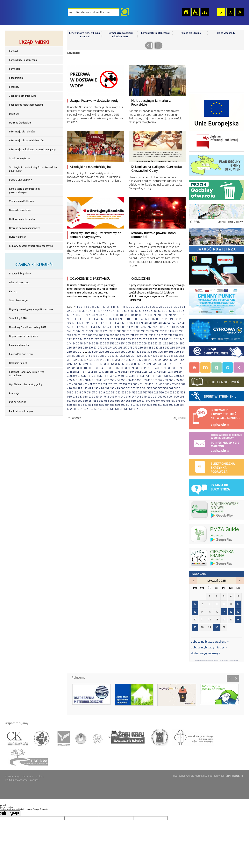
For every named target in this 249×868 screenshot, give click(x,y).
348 (144, 360)
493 (85, 388)
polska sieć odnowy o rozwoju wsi (26, 759)
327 (150, 356)
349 (150, 360)
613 (126, 409)
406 (102, 372)
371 (149, 364)
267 (75, 348)
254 (123, 344)
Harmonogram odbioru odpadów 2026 (120, 35)
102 (86, 319)
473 (100, 384)
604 (80, 409)
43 (99, 311)
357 (75, 364)
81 (121, 315)
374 (164, 364)
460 (150, 380)
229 (107, 339)
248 (91, 344)
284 (162, 348)
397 (170, 368)
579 (183, 401)
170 (169, 327)
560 (85, 401)
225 (86, 339)
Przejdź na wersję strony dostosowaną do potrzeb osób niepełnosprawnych (195, 12)
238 (155, 339)
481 (140, 384)
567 (123, 401)
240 (166, 339)
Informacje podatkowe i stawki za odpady (32, 150)
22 (138, 307)
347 (139, 360)
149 (69, 327)
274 (110, 348)
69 (80, 315)
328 (155, 356)
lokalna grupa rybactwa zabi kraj (125, 737)
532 (172, 393)
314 (83, 356)
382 (90, 368)
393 (149, 368)
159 (117, 327)
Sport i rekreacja (18, 300)
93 (167, 315)
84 (133, 315)
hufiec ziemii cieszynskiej (192, 737)
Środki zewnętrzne (20, 159)
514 (79, 393)
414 (142, 372)
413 (137, 372)
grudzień (193, 581)
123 (180, 319)
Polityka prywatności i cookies (22, 780)
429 (102, 376)
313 (78, 356)
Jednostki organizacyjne (23, 96)
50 (126, 311)
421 (176, 372)
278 (130, 348)
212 (137, 335)
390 (133, 368)
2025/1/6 (197, 660)
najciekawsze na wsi (217, 509)
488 (178, 384)
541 (101, 397)
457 (134, 380)
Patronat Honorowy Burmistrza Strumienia (27, 374)
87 (144, 315)
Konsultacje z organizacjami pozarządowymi (25, 191)
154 (93, 327)
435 (134, 376)
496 (102, 388)
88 (148, 315)
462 (160, 380)
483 (151, 384)
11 (101, 307)
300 (128, 352)
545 (123, 397)
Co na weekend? (226, 33)
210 (128, 335)
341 (107, 360)
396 (165, 368)
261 (160, 344)
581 (75, 405)
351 (160, 360)
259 (150, 344)
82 (125, 315)
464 (171, 380)
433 (123, 376)
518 (98, 393)
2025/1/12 (202, 660)
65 (182, 311)
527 (145, 393)
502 (133, 388)
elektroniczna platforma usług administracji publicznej (217, 467)
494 (91, 388)
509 (171, 388)
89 (152, 315)
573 (153, 401)
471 (90, 384)
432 (117, 376)
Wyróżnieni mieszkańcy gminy (26, 385)
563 (101, 401)
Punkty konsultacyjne (21, 411)
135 (122, 323)
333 (181, 356)
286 (173, 348)
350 (155, 360)
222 (69, 339)
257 (139, 344)
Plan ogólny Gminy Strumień (217, 165)
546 (128, 397)
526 (140, 393)
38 (80, 311)
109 (120, 319)
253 (117, 344)
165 (145, 327)
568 (128, 401)
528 (151, 393)
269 (85, 348)
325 (139, 356)
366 (123, 364)
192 (152, 331)
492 (80, 388)
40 (88, 311)
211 (132, 335)
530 (161, 393)
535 (69, 397)
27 (157, 307)
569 (133, 401)
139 (141, 323)
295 (102, 352)
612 (121, 409)
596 (155, 405)
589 (117, 405)
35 (69, 311)
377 (179, 364)
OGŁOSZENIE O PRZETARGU (90, 279)
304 (150, 352)
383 (95, 368)
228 (102, 339)
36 (73, 311)
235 (139, 339)
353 (171, 360)
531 (167, 393)
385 (106, 368)
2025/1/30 (236, 660)
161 (126, 327)
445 (69, 380)
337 (86, 360)
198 (181, 331)
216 (156, 335)
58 (156, 311)
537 (80, 397)
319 (107, 356)
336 (80, 360)
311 (69, 356)
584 (91, 405)
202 (85, 335)
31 (172, 307)
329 (160, 356)
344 (123, 360)
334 (69, 360)
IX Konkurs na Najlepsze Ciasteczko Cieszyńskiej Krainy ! (157, 169)
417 (156, 372)
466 (182, 380)
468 (75, 384)
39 (84, 311)
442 (171, 376)
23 (142, 307)
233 (128, 339)
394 (154, 368)
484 (156, 384)
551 (155, 397)
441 (166, 376)
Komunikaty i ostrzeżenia (23, 60)
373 (159, 364)
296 (107, 352)
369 (139, 364)
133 (112, 323)
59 (160, 311)
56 (148, 311)
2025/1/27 (231, 660)
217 (161, 335)
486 (167, 384)
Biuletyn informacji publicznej (217, 141)
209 (122, 335)
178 (86, 331)
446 (75, 380)
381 (85, 368)
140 (146, 323)
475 (110, 384)
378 (69, 368)
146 (174, 323)
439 (155, 376)
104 (96, 319)
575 (163, 401)
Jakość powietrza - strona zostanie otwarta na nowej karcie (217, 239)
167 (155, 327)
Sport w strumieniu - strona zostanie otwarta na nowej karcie (217, 396)
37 (76, 311)
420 (171, 372)
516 (89, 393)
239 (161, 339)
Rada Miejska (16, 78)
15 (114, 307)
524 (129, 393)
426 (86, 376)
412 (132, 372)
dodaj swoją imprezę (206, 653)
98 (69, 319)
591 (128, 405)
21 (134, 307)
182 (105, 331)
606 (91, 409)
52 (133, 311)
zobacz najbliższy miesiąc (209, 648)
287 (178, 348)
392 (143, 368)
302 (139, 352)
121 (171, 319)
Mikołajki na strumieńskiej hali (91, 167)
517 (93, 393)
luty (240, 581)
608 (102, 409)
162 (131, 327)
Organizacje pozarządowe (24, 336)
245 (75, 344)
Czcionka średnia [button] (230, 12)
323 (128, 356)
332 (176, 356)
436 (139, 376)
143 (160, 323)
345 (128, 360)
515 (84, 393)
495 (96, 388)
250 (102, 344)
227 (96, 339)
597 (160, 405)
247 (86, 344)
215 (151, 335)
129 (93, 323)
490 (69, 388)
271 (95, 348)
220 (175, 335)
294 (96, 352)
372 (154, 364)
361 (96, 364)
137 (131, 323)
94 (171, 315)
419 (165, 372)
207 (112, 335)
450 (96, 380)
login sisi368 (246, 2)
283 (156, 348)
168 (160, 327)
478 (125, 384)
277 (125, 348)
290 (75, 352)
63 (175, 311)
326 (144, 356)
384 (101, 368)
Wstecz (76, 418)
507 (160, 388)
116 (149, 319)
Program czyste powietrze (217, 300)
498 (112, 388)
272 (100, 348)
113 (137, 319)
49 (122, 311)
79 (114, 315)
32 (176, 307)
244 (69, 344)
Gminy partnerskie (19, 345)
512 (69, 393)
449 (91, 380)
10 (98, 307)
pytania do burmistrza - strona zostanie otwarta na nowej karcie (217, 487)
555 (176, 397)
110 (124, 319)
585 (96, 405)
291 (80, 352)
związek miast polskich (96, 737)
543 (112, 397)
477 (120, 384)
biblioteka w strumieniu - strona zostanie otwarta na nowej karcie (217, 381)
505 (150, 388)
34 (183, 307)
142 (155, 323)
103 (91, 319)
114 (141, 319)
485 (162, 384)
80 (118, 315)
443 (176, 376)
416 (151, 372)
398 (176, 368)
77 (107, 315)
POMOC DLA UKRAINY (21, 180)
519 (103, 393)
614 (131, 409)
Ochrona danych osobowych (25, 228)
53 (137, 311)
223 (75, 339)
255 (128, 344)
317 (98, 356)
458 (139, 380)
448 (85, 380)
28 (161, 307)
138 (136, 323)
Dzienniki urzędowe (20, 210)
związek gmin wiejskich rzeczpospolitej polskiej (80, 737)
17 (121, 307)
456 (128, 380)
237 (150, 339)
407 (107, 372)
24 (146, 307)
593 (139, 405)
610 (112, 409)
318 (102, 356)
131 (103, 323)
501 (128, 388)
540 (96, 397)
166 (150, 327)
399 (181, 368)
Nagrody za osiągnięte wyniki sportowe (31, 309)
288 (183, 348)
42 (95, 311)
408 (112, 372)
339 (96, 360)
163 (136, 327)
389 (128, 368)
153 (88, 327)
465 (176, 380)
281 (146, 348)
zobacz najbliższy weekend (210, 642)
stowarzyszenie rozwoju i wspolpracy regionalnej (42, 737)
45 (107, 311)
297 (112, 352)
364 (112, 364)
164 (141, 327)
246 (80, 344)
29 (165, 307)
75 (101, 315)
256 (134, 344)
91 (159, 315)
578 (178, 401)
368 (133, 364)
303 (144, 352)
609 (107, 409)
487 (172, 384)
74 (97, 315)
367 (128, 364)
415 (146, 372)
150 (74, 327)
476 (115, 384)
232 (123, 339)
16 (117, 307)
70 (84, 315)
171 (173, 327)
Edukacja (14, 114)
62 (171, 311)
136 (127, 323)
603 (75, 409)
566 (117, 401)
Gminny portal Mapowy (217, 213)
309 (176, 352)
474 (105, 384)
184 (114, 331)
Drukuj (182, 418)
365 (117, 364)
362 (101, 364)
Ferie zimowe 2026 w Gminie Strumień (85, 35)
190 (143, 331)
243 (182, 339)
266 (69, 348)
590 (123, 405)
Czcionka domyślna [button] (221, 12)
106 (106, 319)
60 (164, 311)
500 (123, 388)
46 (110, 311)
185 (119, 331)
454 (117, 380)
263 (171, 344)
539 (91, 397)
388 (122, 368)
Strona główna (186, 12)
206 (106, 335)
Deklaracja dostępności (22, 219)
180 (96, 331)
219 (170, 335)
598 (166, 405)
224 (80, 339)
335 (75, 360)
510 (176, 388)
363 (107, 364)
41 (91, 311)
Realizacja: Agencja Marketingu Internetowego (199, 776)
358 (80, 364)
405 (96, 372)
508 (166, 388)
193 (157, 331)
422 (181, 372)
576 (168, 401)
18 (124, 307)
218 (165, 335)
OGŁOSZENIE (141, 279)
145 (169, 323)
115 (145, 319)
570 (139, 401)
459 (144, 380)
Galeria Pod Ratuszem (21, 354)
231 (118, 339)
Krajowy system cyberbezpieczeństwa (31, 246)
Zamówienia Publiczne (21, 201)
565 (112, 401)
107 (110, 319)
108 (115, 319)
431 (112, 376)
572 (148, 401)
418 (161, 372)
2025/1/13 (206, 660)
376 (174, 364)
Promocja (14, 393)
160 (122, 327)
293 (91, 352)
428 (96, 376)
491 (75, 388)
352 (166, 360)
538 (85, 397)
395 (160, 368)
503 (139, 388)
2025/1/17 (211, 660)
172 (178, 327)
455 (123, 380)
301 (134, 352)
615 (136, 409)
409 (117, 372)
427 (91, 376)
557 (69, 401)
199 (69, 335)
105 (101, 319)
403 (85, 372)
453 (112, 380)
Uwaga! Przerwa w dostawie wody (94, 101)
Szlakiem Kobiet (18, 363)
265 (182, 344)
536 (75, 397)
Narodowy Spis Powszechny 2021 (28, 327)
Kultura (13, 292)
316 (93, 356)
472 (95, 384)
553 (166, 397)
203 (90, 335)
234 (134, 339)
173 (182, 327)
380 (80, 368)
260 (155, 344)
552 (160, 397)
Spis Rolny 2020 (18, 318)
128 (88, 323)
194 (162, 331)
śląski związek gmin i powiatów (62, 737)
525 (135, 393)
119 (162, 319)
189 (138, 331)
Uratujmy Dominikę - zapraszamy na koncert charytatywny (95, 235)
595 (150, 405)
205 (101, 335)
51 (129, 311)
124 (69, 323)
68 (76, 315)
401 (75, 372)
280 (140, 348)
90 (156, 315)
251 (107, 344)
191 (148, 331)
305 (155, 352)
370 (144, 364)
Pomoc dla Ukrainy (191, 33)
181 (100, 331)
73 (94, 315)
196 (172, 331)
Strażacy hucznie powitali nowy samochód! (154, 235)
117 (153, 319)
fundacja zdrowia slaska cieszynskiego (158, 737)
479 (130, 384)
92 (163, 315)
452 (107, 380)
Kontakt (14, 51)
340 (102, 360)
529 (156, 393)
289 (69, 352)
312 (73, 356)
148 (184, 323)
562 (96, 401)
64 (179, 311)
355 (182, 360)
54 (141, 311)
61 (167, 311)
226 (91, 339)
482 (145, 384)
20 (131, 307)
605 (86, 409)
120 (166, 319)
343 (117, 360)
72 (90, 315)
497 (107, 388)
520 (108, 393)
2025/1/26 (226, 660)
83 (129, 315)
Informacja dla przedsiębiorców (27, 141)
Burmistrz (15, 69)
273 (105, 348)
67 (72, 315)
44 (103, 311)
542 (107, 397)
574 (158, 401)
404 (91, 372)
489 (183, 384)
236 (145, 339)
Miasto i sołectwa (19, 283)
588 (112, 405)
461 (155, 380)
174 (69, 331)
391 (138, 368)
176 (78, 331)
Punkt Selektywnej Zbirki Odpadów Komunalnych (217, 189)
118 (158, 319)
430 (107, 376)
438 (150, 376)
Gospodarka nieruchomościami (26, 105)
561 (91, 401)
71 (87, 315)
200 (74, 335)
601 (182, 405)
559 (80, 401)
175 (73, 331)
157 (107, 327)
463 (166, 380)
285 (167, 348)
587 (107, 405)
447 (80, 380)
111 (128, 319)
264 (176, 344)
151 (79, 327)
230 (113, 339)
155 (98, 327)
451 (101, 380)
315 (88, 356)
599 (171, 405)
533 (177, 393)
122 (176, 319)
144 (164, 323)
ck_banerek (217, 557)
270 (91, 348)
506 (155, 388)
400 (69, 372)
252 (112, 344)
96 (179, 315)
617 (146, 409)
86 (141, 315)
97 (182, 315)
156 (103, 327)
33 (180, 307)
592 (133, 405)
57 (152, 311)
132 (107, 323)
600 (176, 405)
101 (82, 319)
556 (182, 397)
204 (96, 335)
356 (69, 364)
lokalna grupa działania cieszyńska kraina (18, 737)
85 (137, 315)
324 (133, 356)
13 (107, 307)
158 (112, 327)
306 (160, 352)
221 (181, 335)
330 (166, 356)
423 (69, 376)
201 (79, 335)
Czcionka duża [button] (240, 12)
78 (111, 315)
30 (168, 307)
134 (117, 323)
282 (151, 348)
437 (145, 376)
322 (123, 356)
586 (102, 405)
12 (104, 307)
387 (117, 368)
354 (176, 360)
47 (114, 311)
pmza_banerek (217, 533)
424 (75, 376)
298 (117, 352)
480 (135, 384)
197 (177, 331)
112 (132, 319)
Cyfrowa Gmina (18, 237)
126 (79, 323)
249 (96, 344)
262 (166, 344)
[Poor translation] (14, 813)
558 (75, 401)
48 (118, 311)
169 (164, 327)
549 (144, 397)
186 (124, 331)
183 (110, 331)
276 (120, 348)
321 (117, 356)
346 (134, 360)
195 (167, 331)
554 (171, 397)
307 (166, 352)
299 (123, 352)
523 (124, 393)
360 (91, 364)
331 (171, 356)
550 (150, 397)
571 (143, 401)
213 (142, 335)
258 (144, 344)
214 (146, 335)
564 (107, 401)
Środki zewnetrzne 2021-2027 (217, 112)
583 (85, 405)
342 (112, 360)
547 (134, 397)
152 (83, 327)
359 (85, 364)
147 (179, 323)
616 (141, 409)
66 (69, 315)
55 (145, 311)
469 (80, 384)
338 (91, 360)
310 (182, 352)
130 (98, 323)
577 (173, 401)
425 (80, 376)
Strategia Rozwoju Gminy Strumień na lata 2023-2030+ (33, 169)
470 (85, 384)
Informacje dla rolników (22, 132)
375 (169, 364)
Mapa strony (205, 12)
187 (129, 331)
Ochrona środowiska (20, 123)
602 (69, 409)
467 (69, 384)
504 (144, 388)
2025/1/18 (216, 660)
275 (115, 348)
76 (104, 315)
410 (123, 372)
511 (181, 388)
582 (80, 405)
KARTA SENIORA (18, 402)
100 (77, 319)
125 (74, 323)
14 (111, 307)
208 (117, 335)
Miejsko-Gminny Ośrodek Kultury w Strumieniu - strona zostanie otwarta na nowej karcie (217, 367)
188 (134, 331)
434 (128, 376)
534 (183, 393)
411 (127, 372)
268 (80, 348)
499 (117, 388)
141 (150, 323)
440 (161, 376)
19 (127, 307)
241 (171, 339)
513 (74, 393)
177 (82, 331)
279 (135, 348)
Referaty (14, 87)
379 (74, 368)
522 (118, 393)
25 (149, 307)
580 (69, 405)
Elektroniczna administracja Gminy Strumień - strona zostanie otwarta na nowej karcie (217, 351)
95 (175, 315)
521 (113, 393)
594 (144, 405)
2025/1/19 (221, 660)
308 (171, 352)
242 (176, 339)
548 (139, 397)
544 (117, 397)
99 (73, 319)
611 (117, 409)
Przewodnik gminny (20, 274)
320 (112, 356)
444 (182, 376)
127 (84, 323)
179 (91, 331)
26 (153, 307)
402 (80, 372)
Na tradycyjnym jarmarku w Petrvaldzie (151, 102)
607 (96, 409)
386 (112, 368)
